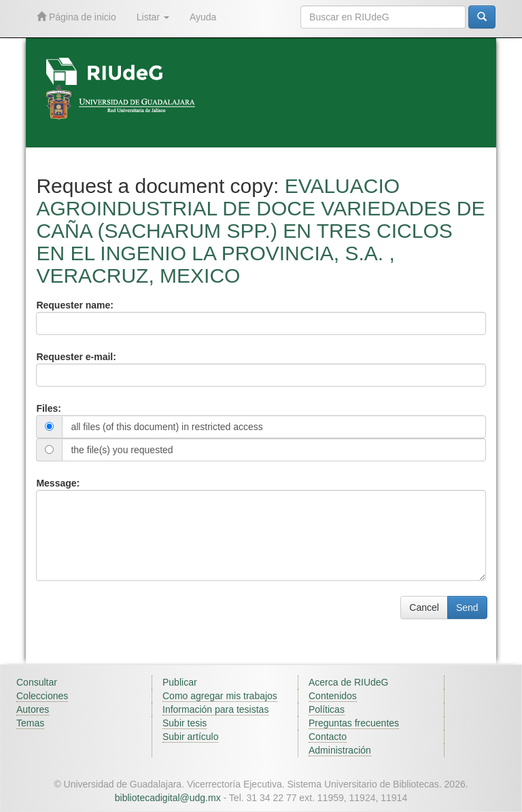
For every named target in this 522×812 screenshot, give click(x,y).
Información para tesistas (215, 709)
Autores (33, 709)
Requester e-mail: (76, 357)
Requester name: (75, 305)
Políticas (327, 709)
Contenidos (333, 696)
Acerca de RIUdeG (349, 682)
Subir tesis (185, 723)
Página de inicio (76, 17)
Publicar (180, 682)
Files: (49, 408)
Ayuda (203, 17)
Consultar (37, 682)
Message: (58, 483)
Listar (153, 17)
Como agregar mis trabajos (220, 696)
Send (467, 607)
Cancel (424, 607)
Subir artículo (190, 737)
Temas (30, 723)
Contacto (328, 737)
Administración (340, 750)
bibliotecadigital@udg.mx (168, 798)
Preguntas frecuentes (354, 723)
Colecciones (42, 696)
